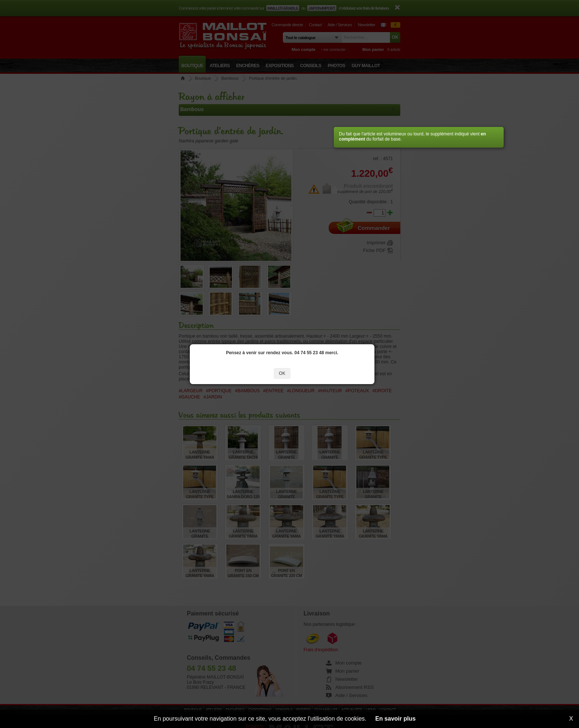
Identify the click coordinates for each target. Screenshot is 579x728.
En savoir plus (395, 719)
